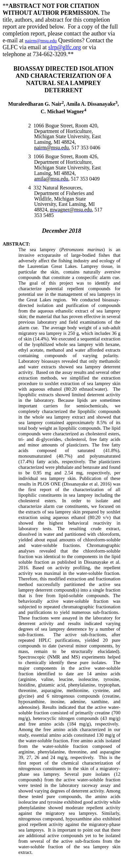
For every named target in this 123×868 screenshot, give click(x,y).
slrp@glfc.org (65, 47)
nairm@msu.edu (41, 41)
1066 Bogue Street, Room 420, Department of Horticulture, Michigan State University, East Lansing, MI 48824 (66, 134)
